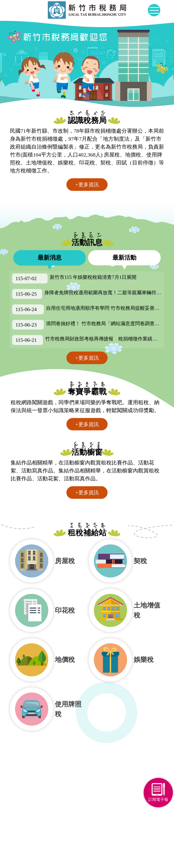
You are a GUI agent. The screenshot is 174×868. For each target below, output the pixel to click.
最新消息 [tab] (50, 258)
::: (9, 16)
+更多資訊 (87, 185)
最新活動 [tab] (124, 258)
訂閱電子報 (157, 799)
